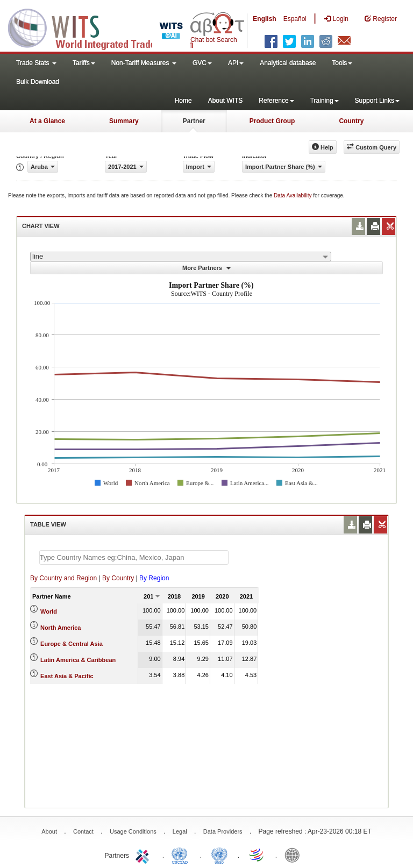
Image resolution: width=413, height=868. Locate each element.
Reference (276, 101)
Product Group (272, 121)
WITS (108, 27)
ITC (144, 855)
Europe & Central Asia (72, 644)
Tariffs (84, 63)
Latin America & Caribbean (78, 660)
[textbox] (134, 557)
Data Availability (293, 195)
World (49, 611)
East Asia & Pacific (67, 676)
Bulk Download (38, 82)
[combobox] (181, 257)
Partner (194, 121)
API (236, 63)
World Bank (295, 855)
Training (325, 101)
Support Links (377, 101)
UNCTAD (182, 855)
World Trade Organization (257, 855)
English (264, 19)
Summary (124, 121)
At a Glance (47, 121)
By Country (118, 578)
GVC (202, 63)
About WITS (226, 101)
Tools (342, 63)
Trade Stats (36, 63)
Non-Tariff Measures (144, 63)
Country (351, 121)
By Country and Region (63, 578)
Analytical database (288, 63)
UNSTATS (219, 855)
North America (60, 628)
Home (183, 101)
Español (295, 19)
